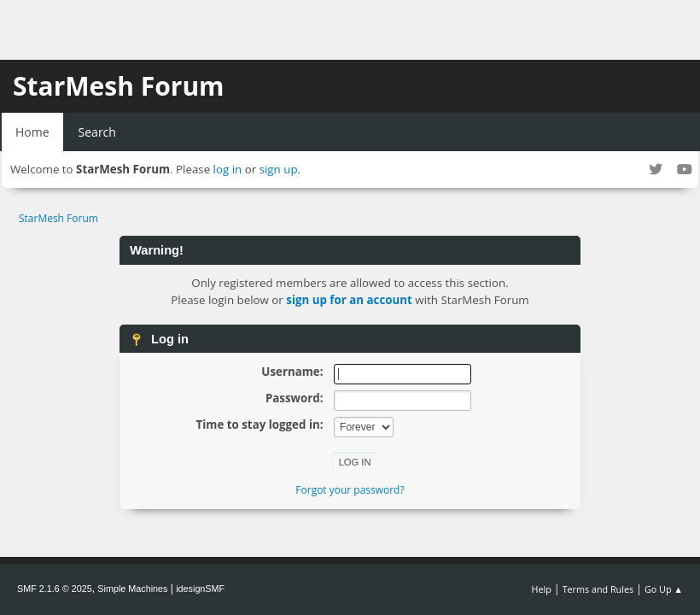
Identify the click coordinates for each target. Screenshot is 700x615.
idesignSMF (200, 589)
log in (228, 169)
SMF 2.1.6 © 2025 (55, 589)
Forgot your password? (350, 490)
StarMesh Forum (119, 86)
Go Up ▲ (664, 589)
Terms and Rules (598, 589)
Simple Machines (132, 589)
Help (541, 589)
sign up (279, 169)
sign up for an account (349, 300)
